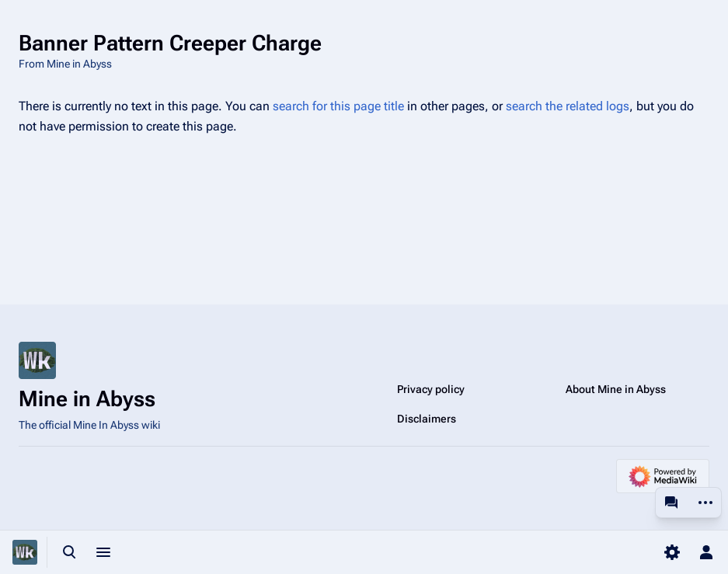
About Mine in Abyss (616, 389)
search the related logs (568, 106)
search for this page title (338, 106)
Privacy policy (431, 389)
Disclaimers (427, 419)
